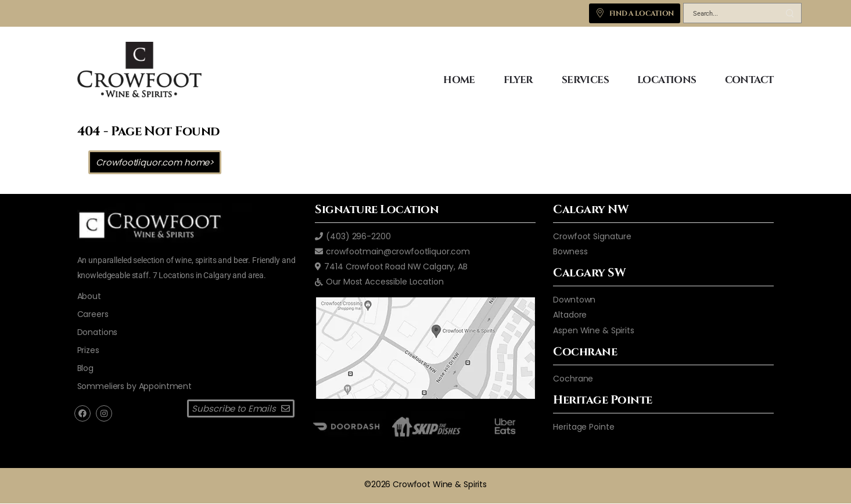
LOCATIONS (667, 80)
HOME (459, 80)
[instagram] (104, 413)
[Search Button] (789, 13)
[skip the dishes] (426, 427)
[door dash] (346, 427)
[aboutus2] (89, 296)
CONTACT (749, 80)
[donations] (98, 332)
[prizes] (88, 350)
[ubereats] (505, 427)
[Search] (731, 15)
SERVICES (585, 80)
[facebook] (82, 413)
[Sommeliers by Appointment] (135, 386)
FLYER (518, 80)
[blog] (85, 368)
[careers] (93, 314)
